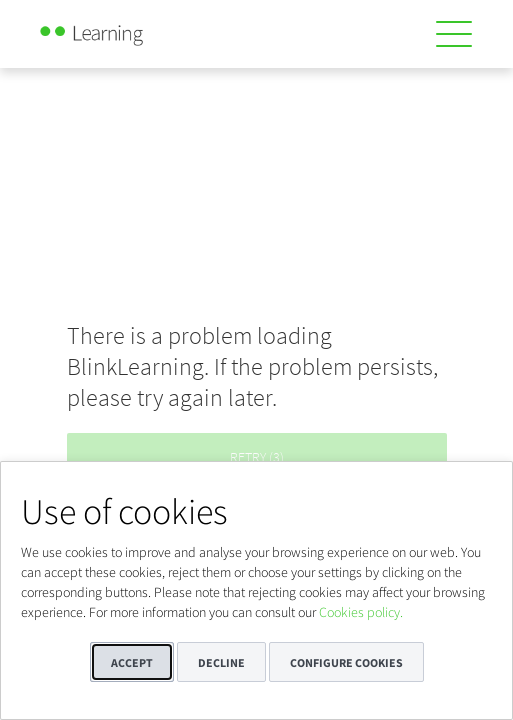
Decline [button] (221, 662)
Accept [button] (132, 662)
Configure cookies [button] (346, 662)
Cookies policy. (361, 612)
